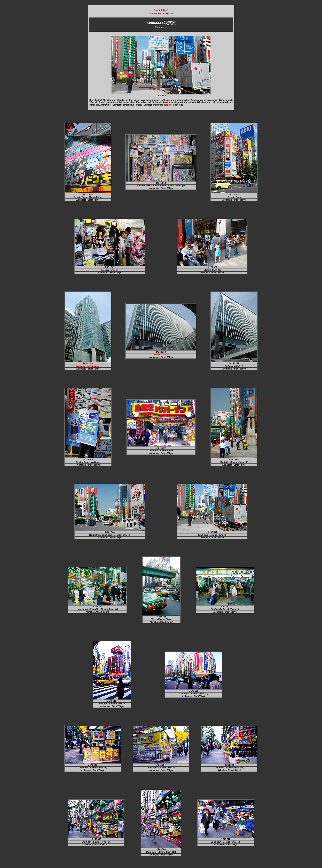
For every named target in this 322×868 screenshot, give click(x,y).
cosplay (167, 105)
